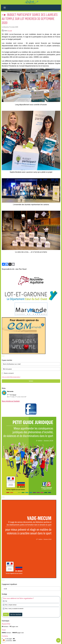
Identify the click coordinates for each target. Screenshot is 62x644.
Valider (31, 381)
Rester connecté (9, 373)
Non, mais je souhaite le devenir (14, 609)
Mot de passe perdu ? (15, 377)
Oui (6, 601)
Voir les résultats (16, 614)
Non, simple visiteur (11, 605)
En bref (10, 31)
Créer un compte (6, 377)
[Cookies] (4, 640)
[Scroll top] (58, 640)
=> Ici (5, 589)
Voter (6, 614)
